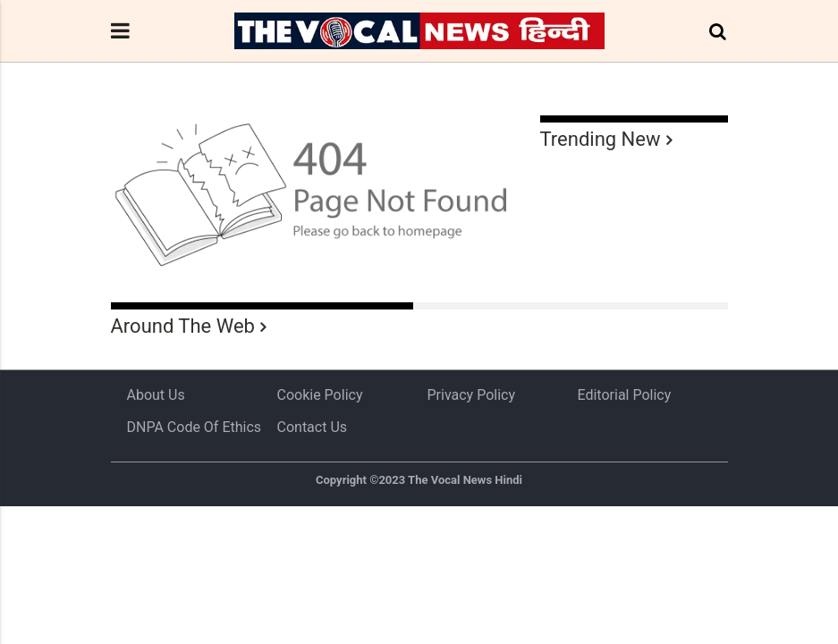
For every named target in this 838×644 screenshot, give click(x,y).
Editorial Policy (625, 395)
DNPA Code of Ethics (195, 427)
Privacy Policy (472, 395)
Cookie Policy (320, 395)
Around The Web (183, 326)
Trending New (601, 139)
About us (156, 395)
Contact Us (313, 427)
